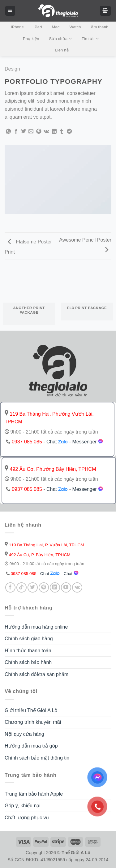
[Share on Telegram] (69, 132)
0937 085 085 (27, 442)
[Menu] (10, 11)
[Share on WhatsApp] (8, 132)
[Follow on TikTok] (21, 587)
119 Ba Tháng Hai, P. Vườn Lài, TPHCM (44, 545)
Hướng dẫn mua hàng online (36, 627)
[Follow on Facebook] (10, 587)
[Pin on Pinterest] (39, 132)
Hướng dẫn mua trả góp (31, 746)
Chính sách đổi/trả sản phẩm (37, 674)
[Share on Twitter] (24, 132)
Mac (56, 27)
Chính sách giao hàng (29, 639)
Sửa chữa (60, 39)
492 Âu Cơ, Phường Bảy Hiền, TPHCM (50, 469)
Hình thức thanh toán (28, 651)
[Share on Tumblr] (62, 132)
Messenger (91, 442)
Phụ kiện (31, 39)
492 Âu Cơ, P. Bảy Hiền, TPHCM (38, 555)
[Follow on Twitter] (33, 587)
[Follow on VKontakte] (77, 587)
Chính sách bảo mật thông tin (37, 758)
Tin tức (90, 39)
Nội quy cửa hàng (24, 734)
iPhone (17, 27)
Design (12, 69)
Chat (57, 442)
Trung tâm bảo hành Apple (34, 794)
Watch (75, 27)
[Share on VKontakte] (46, 132)
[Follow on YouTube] (66, 587)
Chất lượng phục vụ (27, 818)
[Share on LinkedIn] (54, 132)
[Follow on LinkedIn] (55, 587)
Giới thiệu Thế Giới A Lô (31, 710)
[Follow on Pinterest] (44, 587)
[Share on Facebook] (16, 132)
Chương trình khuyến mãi (33, 722)
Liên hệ (62, 50)
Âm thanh (100, 27)
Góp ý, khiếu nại (23, 806)
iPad (38, 27)
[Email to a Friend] (31, 132)
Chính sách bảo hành (28, 662)
